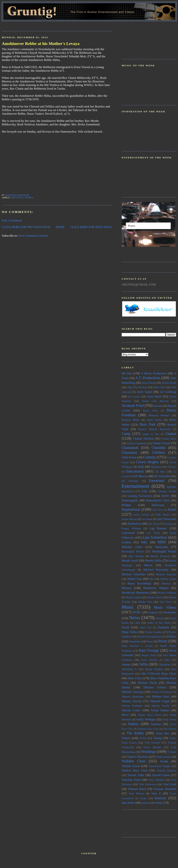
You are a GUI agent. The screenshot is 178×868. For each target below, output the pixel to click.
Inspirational (131, 509)
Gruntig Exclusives (140, 496)
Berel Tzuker (154, 420)
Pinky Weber (130, 632)
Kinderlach (135, 524)
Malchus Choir (132, 547)
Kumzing (168, 524)
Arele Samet (144, 392)
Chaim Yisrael (161, 443)
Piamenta (163, 627)
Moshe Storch (155, 597)
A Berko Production (154, 373)
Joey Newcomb (167, 519)
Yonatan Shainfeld (165, 789)
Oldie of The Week (159, 623)
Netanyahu (170, 612)
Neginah (153, 612)
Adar (130, 387)
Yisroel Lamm (161, 775)
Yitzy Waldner (156, 780)
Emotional (17, 198)
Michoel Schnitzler (134, 574)
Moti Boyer (166, 602)
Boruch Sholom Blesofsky (154, 429)
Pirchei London (153, 632)
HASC (166, 496)
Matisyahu (162, 547)
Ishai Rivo (158, 510)
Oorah (125, 627)
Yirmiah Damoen (166, 770)
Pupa (149, 641)
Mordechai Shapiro (156, 588)
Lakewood (128, 533)
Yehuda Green (131, 766)
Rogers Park (149, 655)
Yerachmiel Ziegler (160, 766)
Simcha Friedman (132, 706)
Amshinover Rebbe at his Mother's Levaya (41, 44)
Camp (126, 434)
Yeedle (164, 761)
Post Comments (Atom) (33, 236)
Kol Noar (153, 524)
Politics (172, 636)
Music (128, 607)
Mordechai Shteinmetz (136, 593)
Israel (172, 509)
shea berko (128, 803)
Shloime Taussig (132, 692)
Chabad (171, 434)
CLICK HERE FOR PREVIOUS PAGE (26, 227)
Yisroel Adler (136, 775)
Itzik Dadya (163, 515)
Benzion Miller (131, 420)
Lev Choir (153, 533)
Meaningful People (164, 551)
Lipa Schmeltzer (155, 537)
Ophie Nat (146, 628)
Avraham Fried (133, 406)
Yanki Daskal (164, 757)
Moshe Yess (145, 602)
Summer (156, 724)
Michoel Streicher (166, 574)
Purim (163, 641)
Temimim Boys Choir (148, 729)
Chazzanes (129, 452)
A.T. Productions (148, 378)
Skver (125, 715)
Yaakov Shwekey (137, 757)
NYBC (137, 612)
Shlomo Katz (161, 696)
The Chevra (170, 729)
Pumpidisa (135, 641)
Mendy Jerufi (130, 561)
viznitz (159, 803)
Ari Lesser (134, 396)
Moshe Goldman (167, 593)
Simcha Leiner (131, 710)
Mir (151, 579)
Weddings (149, 752)
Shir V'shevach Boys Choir (159, 674)
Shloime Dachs (147, 683)
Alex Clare (160, 387)
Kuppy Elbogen (131, 528)
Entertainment (135, 486)
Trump (158, 738)
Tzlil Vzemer (152, 743)
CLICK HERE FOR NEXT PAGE (91, 227)
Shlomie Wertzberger (162, 692)
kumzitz (160, 798)
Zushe (143, 798)
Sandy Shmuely (149, 660)
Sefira (144, 664)
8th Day (127, 373)
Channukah (130, 448)
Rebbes (29, 198)
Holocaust (158, 505)
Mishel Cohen (168, 579)
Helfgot (126, 505)
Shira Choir (135, 678)
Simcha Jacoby (161, 706)
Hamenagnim (130, 500)
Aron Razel (154, 396)
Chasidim (159, 448)
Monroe (166, 583)
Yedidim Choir (134, 761)
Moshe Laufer (133, 597)
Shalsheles (165, 664)
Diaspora (156, 467)
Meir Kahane (136, 556)
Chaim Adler (169, 439)
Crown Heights (147, 462)
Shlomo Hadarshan (133, 696)
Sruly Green (169, 719)
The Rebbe (135, 733)
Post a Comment (12, 220)
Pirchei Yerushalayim (149, 636)
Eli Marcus (141, 476)
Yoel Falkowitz (147, 784)
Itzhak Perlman (141, 515)
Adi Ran (142, 387)
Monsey (127, 588)
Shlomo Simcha (132, 701)
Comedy (149, 457)
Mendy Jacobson (160, 556)
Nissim (159, 618)
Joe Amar (147, 519)
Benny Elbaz (150, 411)
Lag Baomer (158, 528)
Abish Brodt (149, 383)
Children (158, 452)
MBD (162, 542)
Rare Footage (149, 650)
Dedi (141, 467)
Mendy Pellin (153, 561)
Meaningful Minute (133, 551)
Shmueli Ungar (160, 701)
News (135, 618)
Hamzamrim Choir (158, 500)
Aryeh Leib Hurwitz (155, 401)
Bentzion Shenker (159, 415)
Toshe (143, 738)
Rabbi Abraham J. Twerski (137, 646)
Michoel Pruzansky (156, 570)
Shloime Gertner (155, 687)
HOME (60, 227)
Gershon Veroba (167, 491)
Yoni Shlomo (136, 793)
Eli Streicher (130, 481)
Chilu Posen (129, 457)
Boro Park (147, 424)
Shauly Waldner (154, 669)
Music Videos (165, 607)
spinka (145, 803)
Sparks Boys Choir (150, 715)
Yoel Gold (170, 784)
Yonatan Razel (137, 789)
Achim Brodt (169, 383)
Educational (135, 471)
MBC (144, 542)
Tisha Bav (163, 733)
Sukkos (133, 724)
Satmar (126, 664)
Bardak (157, 406)
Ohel (137, 623)
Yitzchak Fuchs (131, 780)
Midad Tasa (135, 579)
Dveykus (172, 467)
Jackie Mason (129, 519)
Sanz (167, 660)
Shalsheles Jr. (129, 669)
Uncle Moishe (152, 747)
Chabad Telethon (143, 439)
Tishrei (126, 738)
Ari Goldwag (168, 392)
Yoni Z (156, 793)
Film (145, 491)
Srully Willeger (146, 719)
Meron (148, 565)
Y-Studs (172, 752)
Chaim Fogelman (137, 443)
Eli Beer (160, 472)
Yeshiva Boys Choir (135, 770)
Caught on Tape (151, 434)
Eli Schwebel (162, 476)
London (126, 542)
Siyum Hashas (160, 710)
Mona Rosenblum (139, 583)
